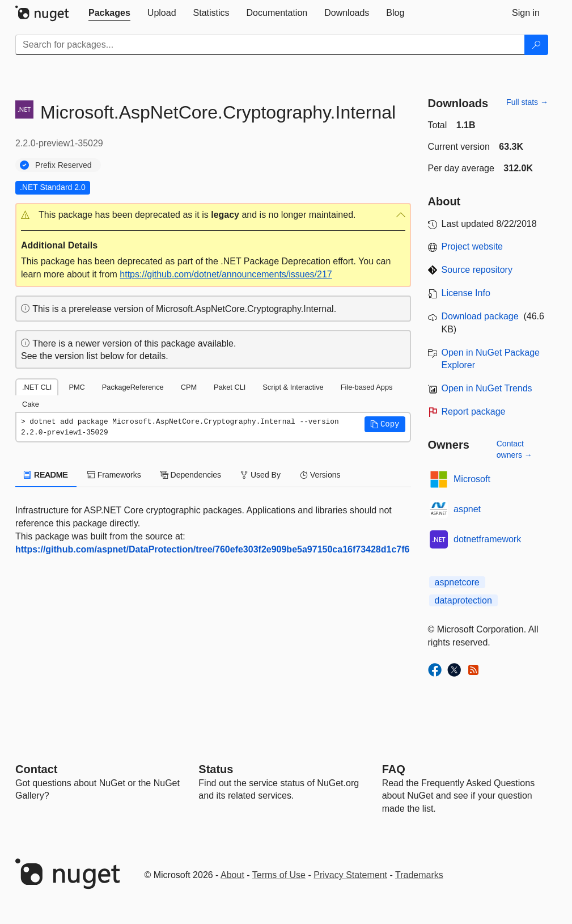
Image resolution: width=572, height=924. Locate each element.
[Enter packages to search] (270, 45)
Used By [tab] (260, 475)
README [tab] (46, 475)
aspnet (467, 509)
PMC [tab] (77, 387)
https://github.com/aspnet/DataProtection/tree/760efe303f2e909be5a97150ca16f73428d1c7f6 (212, 549)
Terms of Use (279, 875)
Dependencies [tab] (191, 475)
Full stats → (527, 102)
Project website (473, 246)
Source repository (477, 270)
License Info (466, 293)
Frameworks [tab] (114, 475)
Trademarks (419, 875)
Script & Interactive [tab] (293, 387)
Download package (480, 316)
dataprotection (463, 600)
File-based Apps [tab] (367, 387)
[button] (213, 215)
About (232, 875)
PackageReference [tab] (133, 387)
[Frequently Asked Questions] (394, 769)
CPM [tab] (189, 387)
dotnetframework (487, 539)
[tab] (109, 13)
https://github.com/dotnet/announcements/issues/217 (226, 274)
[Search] (536, 45)
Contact (36, 769)
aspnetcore (457, 582)
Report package (474, 412)
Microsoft (472, 479)
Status (216, 769)
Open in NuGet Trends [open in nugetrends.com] (487, 388)
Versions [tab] (320, 475)
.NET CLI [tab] (37, 387)
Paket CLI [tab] (230, 387)
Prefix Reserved (63, 165)
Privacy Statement (350, 875)
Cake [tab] (31, 404)
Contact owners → (514, 449)
